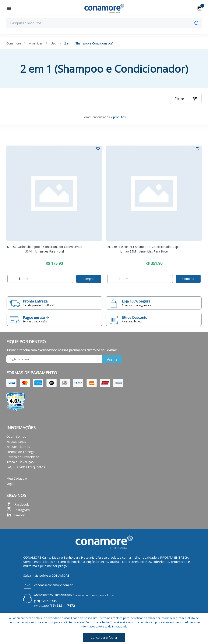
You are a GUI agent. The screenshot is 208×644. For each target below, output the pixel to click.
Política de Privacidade (23, 457)
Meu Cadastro (17, 478)
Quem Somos (16, 436)
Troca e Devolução (20, 462)
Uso (53, 43)
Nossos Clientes (18, 447)
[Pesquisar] (197, 23)
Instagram (18, 510)
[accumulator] (19, 279)
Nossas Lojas (16, 441)
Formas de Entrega (20, 452)
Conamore (14, 43)
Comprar (89, 279)
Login (10, 483)
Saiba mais (31, 575)
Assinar (113, 359)
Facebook (17, 504)
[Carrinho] (199, 8)
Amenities (36, 43)
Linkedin (16, 515)
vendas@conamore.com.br (53, 585)
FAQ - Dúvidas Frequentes (26, 467)
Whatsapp (54, 605)
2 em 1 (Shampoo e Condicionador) (89, 43)
